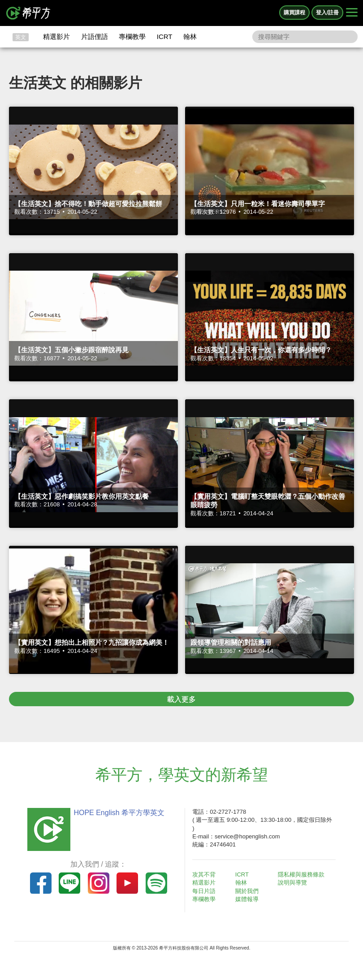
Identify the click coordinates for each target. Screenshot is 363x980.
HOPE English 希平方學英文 (119, 813)
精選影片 (56, 37)
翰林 (190, 37)
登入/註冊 (327, 13)
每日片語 (204, 891)
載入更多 (181, 699)
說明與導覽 (292, 883)
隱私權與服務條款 (301, 874)
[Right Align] (352, 13)
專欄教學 (132, 37)
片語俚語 (95, 37)
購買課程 (294, 13)
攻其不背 (204, 874)
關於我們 (247, 891)
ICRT (165, 37)
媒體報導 (247, 899)
